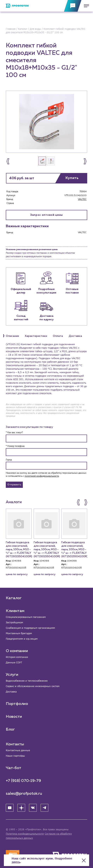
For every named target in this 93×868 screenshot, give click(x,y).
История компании (17, 657)
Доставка (11, 692)
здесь (16, 862)
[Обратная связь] (73, 6)
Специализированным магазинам (26, 617)
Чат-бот (14, 768)
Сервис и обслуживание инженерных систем (33, 686)
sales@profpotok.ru (24, 794)
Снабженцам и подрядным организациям (30, 628)
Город (9, 460)
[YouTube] (10, 808)
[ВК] (33, 808)
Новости (14, 717)
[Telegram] (44, 808)
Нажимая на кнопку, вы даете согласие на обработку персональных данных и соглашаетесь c (46, 475)
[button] (8, 161)
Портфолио (17, 704)
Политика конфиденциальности (25, 834)
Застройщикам (14, 622)
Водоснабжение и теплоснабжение (27, 681)
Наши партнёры (15, 756)
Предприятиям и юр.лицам (22, 639)
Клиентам (15, 611)
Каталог (14, 598)
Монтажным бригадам (19, 633)
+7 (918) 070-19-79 (23, 781)
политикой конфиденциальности (42, 476)
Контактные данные (18, 750)
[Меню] (85, 6)
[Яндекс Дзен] (21, 808)
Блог (10, 729)
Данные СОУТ (14, 662)
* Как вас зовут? (14, 433)
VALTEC (82, 199)
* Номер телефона (15, 446)
